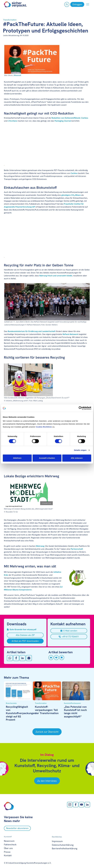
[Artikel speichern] (62, 658)
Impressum (57, 841)
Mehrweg (40, 546)
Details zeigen (80, 450)
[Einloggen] (77, 4)
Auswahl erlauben (47, 458)
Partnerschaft (77, 549)
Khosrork (17, 75)
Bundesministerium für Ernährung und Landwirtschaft (32, 331)
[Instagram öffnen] (70, 805)
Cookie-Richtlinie (44, 427)
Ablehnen (17, 458)
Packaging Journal (63, 121)
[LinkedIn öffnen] (87, 805)
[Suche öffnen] (67, 4)
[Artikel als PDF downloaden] (25, 641)
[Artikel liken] (51, 658)
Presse (7, 852)
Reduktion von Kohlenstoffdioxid (66, 118)
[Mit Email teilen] (29, 658)
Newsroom (9, 841)
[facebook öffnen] (76, 805)
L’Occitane (12, 121)
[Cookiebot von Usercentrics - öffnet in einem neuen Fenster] (80, 408)
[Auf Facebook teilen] (16, 658)
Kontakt (8, 855)
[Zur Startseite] (15, 4)
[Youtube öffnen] (82, 805)
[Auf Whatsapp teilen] (10, 658)
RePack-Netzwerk (70, 334)
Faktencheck (10, 845)
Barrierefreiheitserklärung (65, 848)
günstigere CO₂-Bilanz (71, 195)
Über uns (8, 848)
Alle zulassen (77, 458)
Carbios (85, 118)
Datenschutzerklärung (63, 845)
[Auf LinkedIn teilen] (23, 658)
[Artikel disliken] (56, 658)
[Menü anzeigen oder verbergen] (88, 4)
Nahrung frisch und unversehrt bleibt (56, 276)
